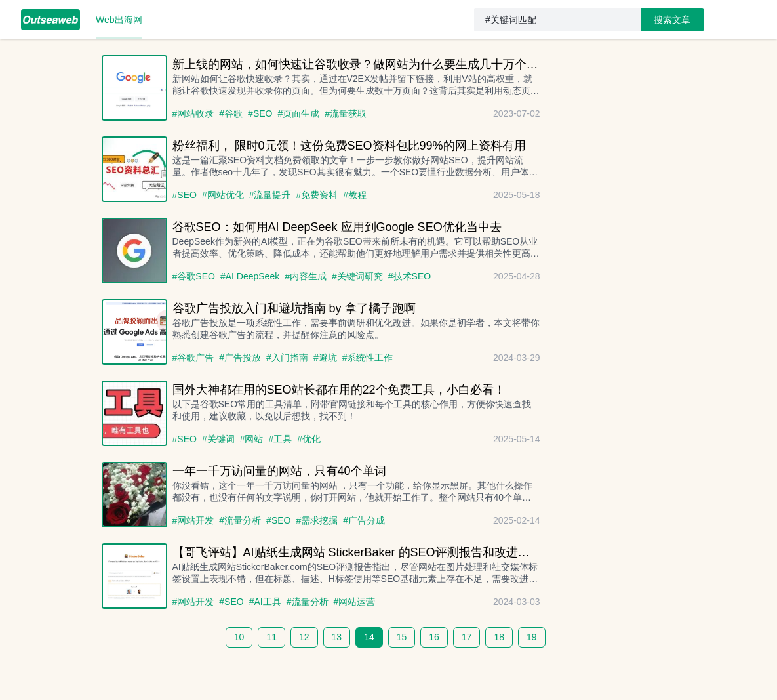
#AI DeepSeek (250, 276)
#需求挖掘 (317, 520)
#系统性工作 (368, 358)
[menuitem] (50, 20)
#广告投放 (240, 358)
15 (402, 637)
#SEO (260, 113)
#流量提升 (270, 195)
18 (499, 637)
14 (369, 637)
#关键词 (218, 439)
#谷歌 (231, 113)
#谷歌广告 (193, 358)
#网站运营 (355, 602)
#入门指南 (287, 358)
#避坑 (325, 358)
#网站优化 (223, 195)
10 (239, 637)
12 (304, 637)
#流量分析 (240, 520)
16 (434, 637)
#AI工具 (265, 602)
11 (271, 637)
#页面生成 (298, 113)
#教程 (355, 195)
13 (337, 637)
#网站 (252, 439)
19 (532, 637)
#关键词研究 (357, 276)
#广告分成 (364, 520)
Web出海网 (119, 20)
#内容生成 (306, 276)
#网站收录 (193, 113)
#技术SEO (409, 276)
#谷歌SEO (194, 276)
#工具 (280, 439)
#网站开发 (193, 520)
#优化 (309, 439)
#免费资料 (317, 195)
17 (467, 637)
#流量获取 (346, 113)
